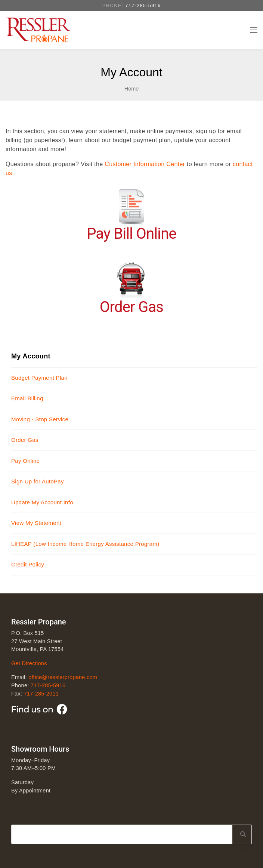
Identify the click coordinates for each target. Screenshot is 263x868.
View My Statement (36, 523)
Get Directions (29, 663)
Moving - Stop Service (40, 419)
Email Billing (27, 398)
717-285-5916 (143, 5)
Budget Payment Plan (39, 378)
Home (131, 89)
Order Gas (25, 440)
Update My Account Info (42, 502)
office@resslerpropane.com (63, 677)
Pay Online (25, 461)
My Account (31, 356)
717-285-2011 (41, 694)
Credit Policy (28, 564)
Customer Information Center (145, 164)
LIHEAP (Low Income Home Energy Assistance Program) (85, 544)
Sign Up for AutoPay (38, 481)
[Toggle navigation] (253, 30)
